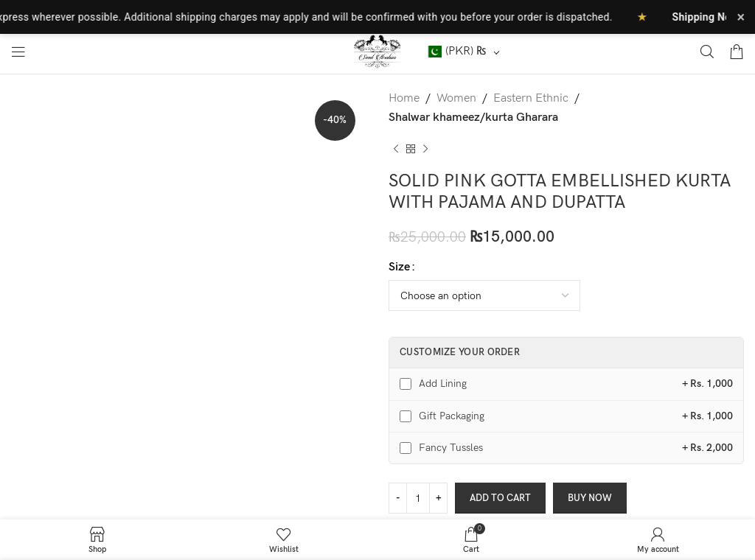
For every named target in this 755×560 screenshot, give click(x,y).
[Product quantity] (418, 498)
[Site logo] (378, 51)
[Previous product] (396, 149)
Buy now (590, 498)
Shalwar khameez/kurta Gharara (473, 118)
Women (456, 98)
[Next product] (425, 149)
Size (399, 267)
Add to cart (500, 498)
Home (404, 98)
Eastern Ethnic (531, 98)
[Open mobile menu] (18, 52)
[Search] (707, 52)
